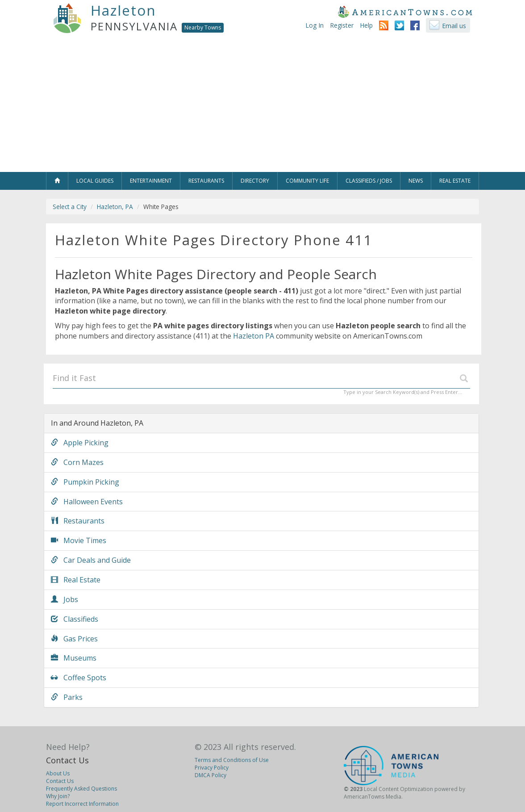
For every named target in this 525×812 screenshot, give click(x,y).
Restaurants (78, 521)
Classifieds (75, 619)
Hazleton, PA (115, 207)
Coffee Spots (79, 678)
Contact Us (67, 760)
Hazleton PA (254, 336)
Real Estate (76, 580)
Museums (74, 658)
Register (342, 25)
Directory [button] (255, 181)
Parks (67, 697)
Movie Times (79, 540)
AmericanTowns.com (405, 12)
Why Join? (58, 796)
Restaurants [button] (206, 181)
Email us (454, 26)
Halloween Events (87, 502)
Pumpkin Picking (85, 482)
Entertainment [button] (151, 181)
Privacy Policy (212, 768)
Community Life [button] (307, 181)
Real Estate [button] (455, 181)
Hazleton (123, 10)
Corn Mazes (77, 462)
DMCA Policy (210, 775)
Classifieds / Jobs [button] (369, 181)
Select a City (70, 207)
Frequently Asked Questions (81, 789)
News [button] (416, 181)
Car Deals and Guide (91, 560)
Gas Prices (74, 639)
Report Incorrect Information (82, 804)
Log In (315, 25)
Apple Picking (80, 443)
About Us (58, 773)
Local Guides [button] (95, 181)
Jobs (65, 599)
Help (366, 25)
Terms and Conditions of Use (232, 760)
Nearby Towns (203, 27)
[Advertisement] (262, 105)
